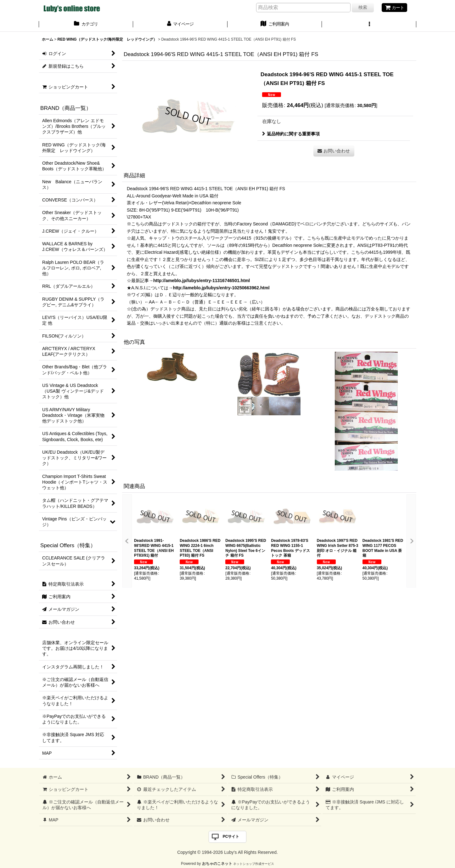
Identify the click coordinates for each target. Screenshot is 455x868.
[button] (369, 25)
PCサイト (231, 837)
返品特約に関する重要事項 (291, 134)
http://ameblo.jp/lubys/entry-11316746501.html (202, 281)
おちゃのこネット (217, 864)
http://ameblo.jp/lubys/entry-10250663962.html (221, 288)
